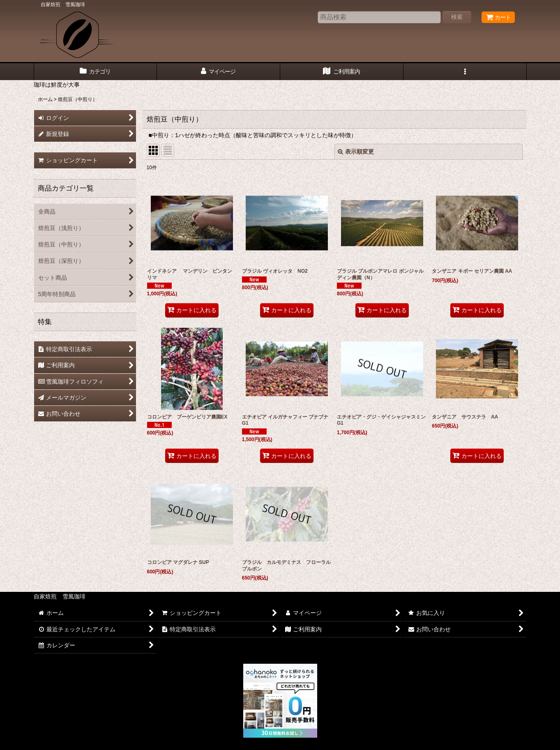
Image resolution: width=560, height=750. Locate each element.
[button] (465, 72)
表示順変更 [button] (356, 152)
